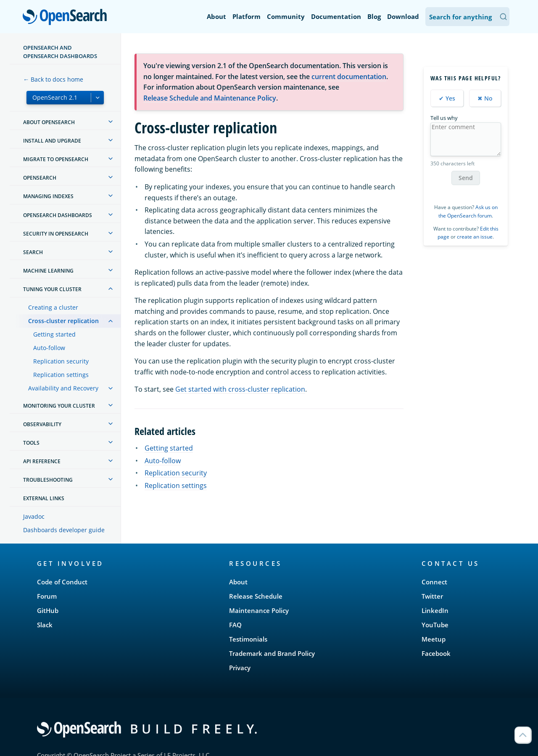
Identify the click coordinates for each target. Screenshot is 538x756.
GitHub (48, 610)
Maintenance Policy (259, 610)
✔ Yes (447, 98)
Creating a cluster (53, 307)
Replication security (61, 361)
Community (286, 16)
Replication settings (61, 375)
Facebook (436, 653)
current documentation (349, 77)
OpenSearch (67, 18)
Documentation (336, 16)
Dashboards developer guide (64, 530)
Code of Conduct (62, 582)
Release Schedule (256, 596)
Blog (374, 16)
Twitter (432, 596)
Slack (45, 625)
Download (403, 16)
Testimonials (248, 639)
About (216, 16)
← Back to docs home (53, 79)
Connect (434, 582)
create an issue (475, 237)
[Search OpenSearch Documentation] (467, 17)
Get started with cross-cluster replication (240, 389)
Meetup (434, 639)
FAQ (235, 625)
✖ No (485, 98)
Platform (247, 16)
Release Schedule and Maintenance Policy (210, 98)
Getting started (54, 334)
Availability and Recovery (63, 388)
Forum (47, 596)
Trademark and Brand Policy (272, 653)
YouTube (435, 625)
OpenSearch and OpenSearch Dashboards (60, 52)
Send (466, 178)
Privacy (240, 668)
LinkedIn (435, 610)
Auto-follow (49, 348)
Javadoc (34, 516)
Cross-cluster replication (63, 321)
